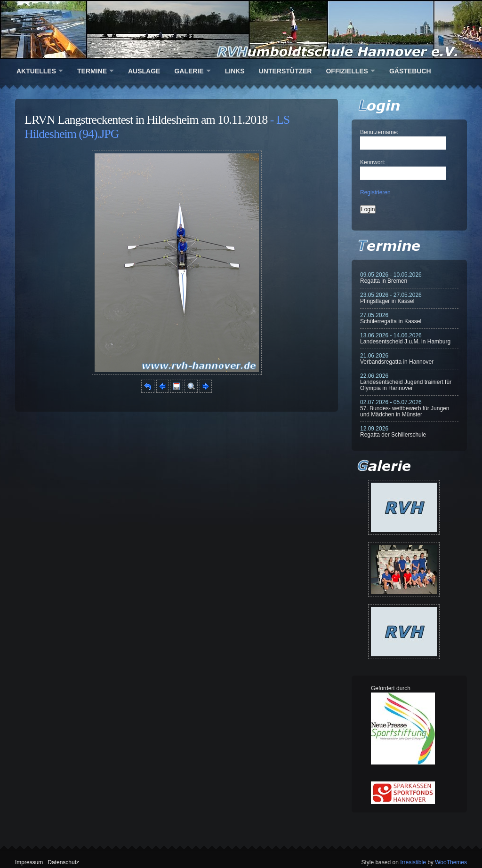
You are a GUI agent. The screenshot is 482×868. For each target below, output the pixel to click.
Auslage (144, 71)
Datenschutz (63, 862)
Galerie (189, 71)
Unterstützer (285, 71)
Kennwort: (373, 162)
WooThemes (451, 862)
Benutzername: (379, 132)
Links (235, 71)
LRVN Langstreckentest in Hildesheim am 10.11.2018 (146, 120)
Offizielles (347, 71)
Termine (92, 71)
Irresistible (413, 862)
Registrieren (375, 192)
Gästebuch (410, 71)
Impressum (29, 862)
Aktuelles (36, 71)
